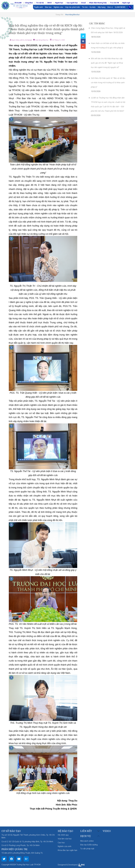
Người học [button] (59, 3)
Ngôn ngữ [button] (126, 3)
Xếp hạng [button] (102, 7)
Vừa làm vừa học (65, 839)
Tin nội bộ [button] (40, 3)
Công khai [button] (29, 3)
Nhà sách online (87, 841)
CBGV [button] (49, 3)
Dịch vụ (86, 836)
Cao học (61, 843)
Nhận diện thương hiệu (98, 3)
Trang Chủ (59, 15)
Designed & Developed (71, 865)
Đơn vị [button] (110, 7)
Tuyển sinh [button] (38, 7)
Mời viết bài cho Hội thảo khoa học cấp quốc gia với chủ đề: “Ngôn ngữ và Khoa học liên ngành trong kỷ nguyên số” (107, 63)
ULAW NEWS (120, 7)
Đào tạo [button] (48, 7)
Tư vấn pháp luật (87, 849)
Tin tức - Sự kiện (89, 7)
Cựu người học (72, 3)
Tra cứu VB (115, 3)
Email (84, 3)
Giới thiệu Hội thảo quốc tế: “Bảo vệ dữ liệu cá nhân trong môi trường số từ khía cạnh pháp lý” (108, 83)
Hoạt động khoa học (72, 15)
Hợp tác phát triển (73, 7)
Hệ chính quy (63, 835)
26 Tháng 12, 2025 (58, 40)
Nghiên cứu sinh (65, 846)
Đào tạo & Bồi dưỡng (89, 845)
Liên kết (86, 831)
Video (107, 831)
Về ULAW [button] (18, 3)
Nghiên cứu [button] (58, 7)
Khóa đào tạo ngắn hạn (67, 850)
